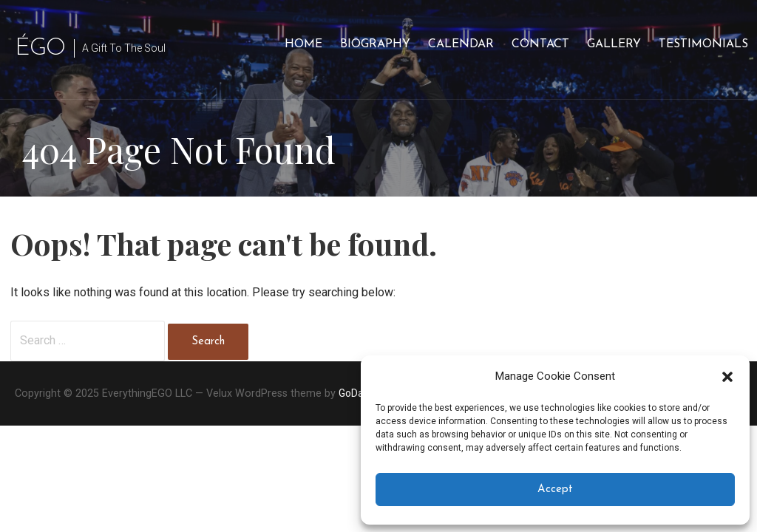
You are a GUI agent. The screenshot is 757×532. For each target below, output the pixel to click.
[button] (727, 377)
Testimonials (703, 44)
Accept (555, 490)
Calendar (461, 44)
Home (303, 44)
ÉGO (40, 49)
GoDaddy (360, 393)
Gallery (614, 44)
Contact (540, 44)
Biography (375, 44)
